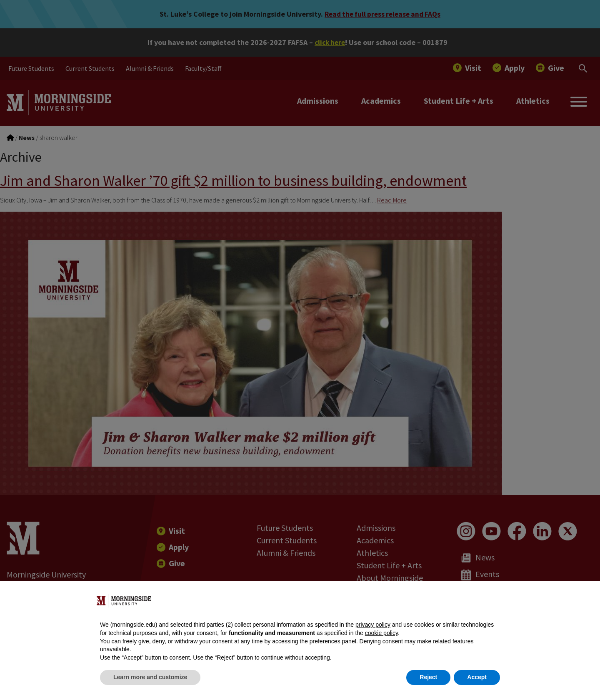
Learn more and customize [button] (150, 677)
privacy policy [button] (373, 625)
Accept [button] (477, 677)
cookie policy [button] (381, 633)
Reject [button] (428, 677)
